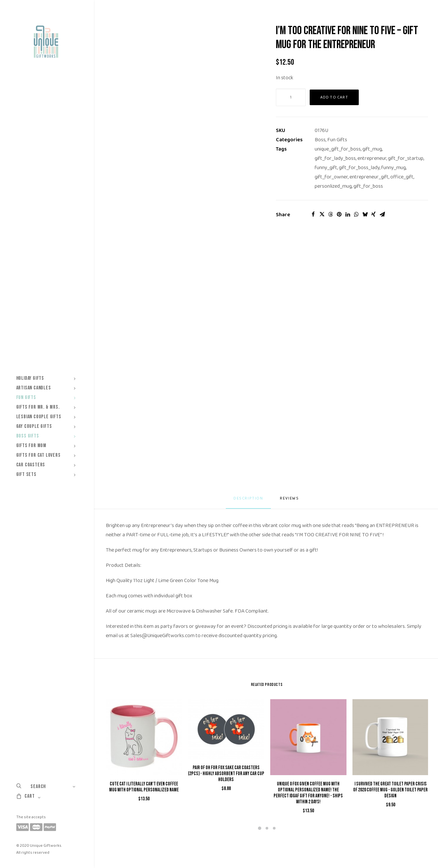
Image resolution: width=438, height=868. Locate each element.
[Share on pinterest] (339, 214)
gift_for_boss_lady (359, 168)
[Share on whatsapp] (356, 214)
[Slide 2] (267, 828)
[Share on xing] (374, 214)
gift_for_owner (331, 177)
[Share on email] (382, 214)
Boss (320, 140)
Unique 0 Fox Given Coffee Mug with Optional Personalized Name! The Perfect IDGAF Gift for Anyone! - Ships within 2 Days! (308, 793)
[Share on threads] (331, 214)
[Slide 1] (260, 828)
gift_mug (372, 149)
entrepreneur (372, 158)
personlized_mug (333, 186)
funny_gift (326, 168)
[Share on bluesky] (365, 214)
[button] (144, 737)
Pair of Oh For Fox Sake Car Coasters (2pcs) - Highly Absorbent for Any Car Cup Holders (226, 774)
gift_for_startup (406, 158)
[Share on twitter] (322, 214)
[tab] (290, 501)
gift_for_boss (368, 186)
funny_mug (394, 168)
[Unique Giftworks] (46, 42)
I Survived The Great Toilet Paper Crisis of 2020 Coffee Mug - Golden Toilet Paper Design (390, 790)
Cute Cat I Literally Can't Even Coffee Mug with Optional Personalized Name (144, 787)
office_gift (402, 177)
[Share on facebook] (313, 214)
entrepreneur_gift (369, 177)
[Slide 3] (274, 828)
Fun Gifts (337, 140)
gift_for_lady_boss (335, 158)
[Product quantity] (291, 97)
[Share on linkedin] (348, 214)
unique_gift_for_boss (338, 149)
